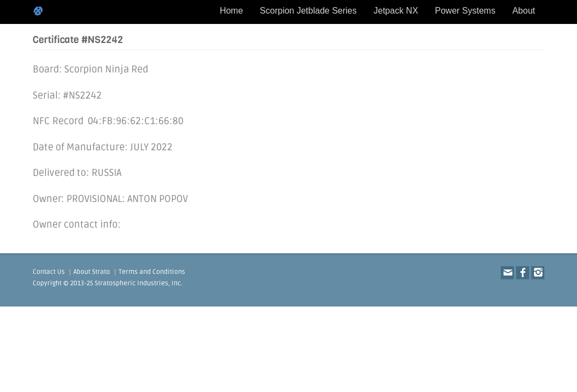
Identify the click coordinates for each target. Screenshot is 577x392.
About (524, 11)
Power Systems (465, 11)
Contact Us (49, 272)
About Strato (92, 272)
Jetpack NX (396, 11)
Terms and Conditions (152, 272)
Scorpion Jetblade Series (308, 11)
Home (232, 11)
